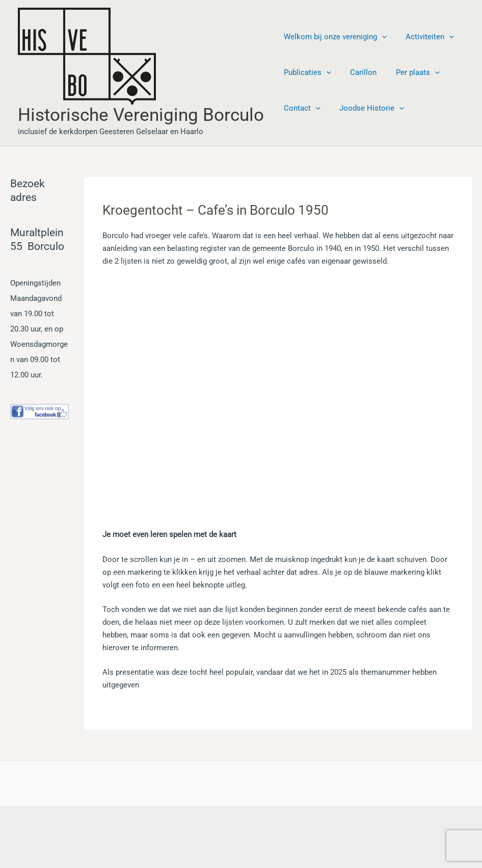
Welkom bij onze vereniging (333, 37)
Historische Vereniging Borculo (141, 115)
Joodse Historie (366, 108)
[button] (380, 37)
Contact (300, 108)
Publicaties (305, 72)
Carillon (358, 72)
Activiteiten (424, 37)
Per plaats (408, 72)
